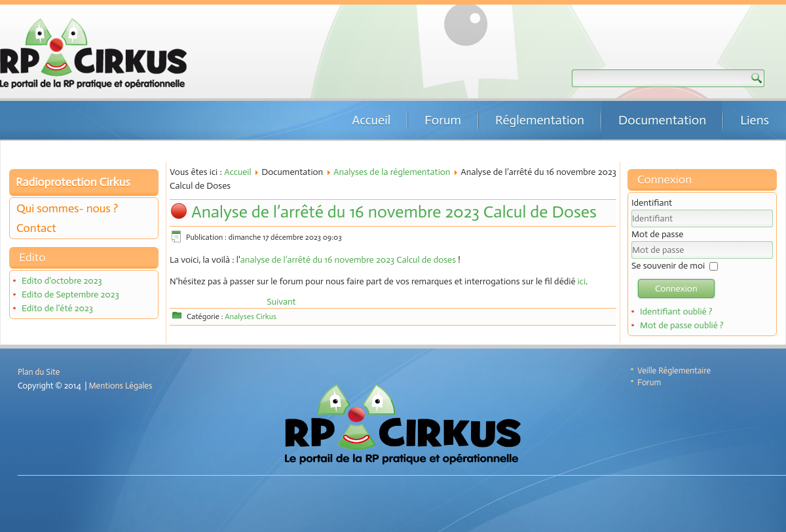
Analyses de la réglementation (392, 172)
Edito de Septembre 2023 (70, 294)
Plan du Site (39, 372)
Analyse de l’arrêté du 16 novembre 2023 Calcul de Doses (394, 212)
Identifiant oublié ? (676, 312)
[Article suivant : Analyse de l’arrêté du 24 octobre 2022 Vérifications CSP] (281, 302)
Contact (36, 228)
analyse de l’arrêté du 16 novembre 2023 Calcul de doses (348, 260)
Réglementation (540, 120)
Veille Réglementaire (674, 370)
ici (582, 281)
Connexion (676, 289)
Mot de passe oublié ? (682, 325)
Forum (443, 120)
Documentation (662, 120)
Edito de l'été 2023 (57, 308)
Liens (755, 120)
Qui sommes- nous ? (67, 208)
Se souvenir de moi (668, 266)
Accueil (371, 120)
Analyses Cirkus (251, 316)
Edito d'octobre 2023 (62, 281)
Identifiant (652, 203)
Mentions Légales (121, 386)
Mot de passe (657, 234)
